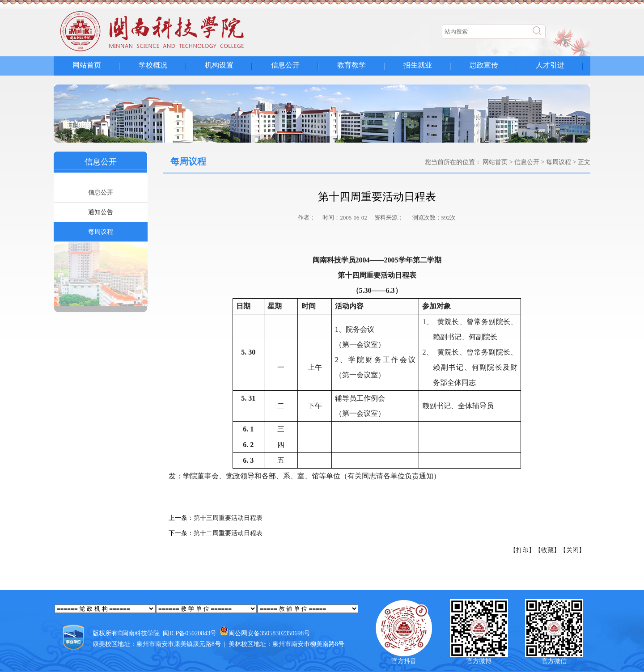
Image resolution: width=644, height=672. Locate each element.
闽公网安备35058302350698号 (269, 633)
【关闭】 (572, 550)
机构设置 (219, 65)
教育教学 (352, 65)
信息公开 (285, 65)
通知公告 (101, 212)
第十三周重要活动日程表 (228, 518)
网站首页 (87, 65)
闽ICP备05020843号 (190, 633)
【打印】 (522, 550)
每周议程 (101, 232)
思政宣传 (484, 65)
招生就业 (418, 65)
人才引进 (550, 65)
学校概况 (153, 65)
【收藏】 (547, 550)
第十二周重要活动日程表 (228, 533)
